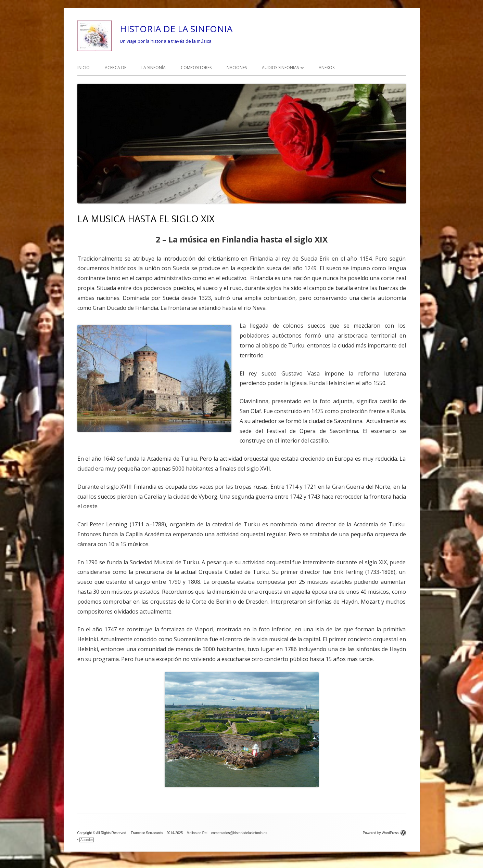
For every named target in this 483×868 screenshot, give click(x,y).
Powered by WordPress (384, 833)
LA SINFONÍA (154, 68)
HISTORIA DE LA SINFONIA (176, 29)
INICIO (84, 68)
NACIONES (237, 68)
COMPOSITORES (196, 68)
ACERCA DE (116, 68)
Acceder (87, 840)
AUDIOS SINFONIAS (280, 68)
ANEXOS (327, 68)
